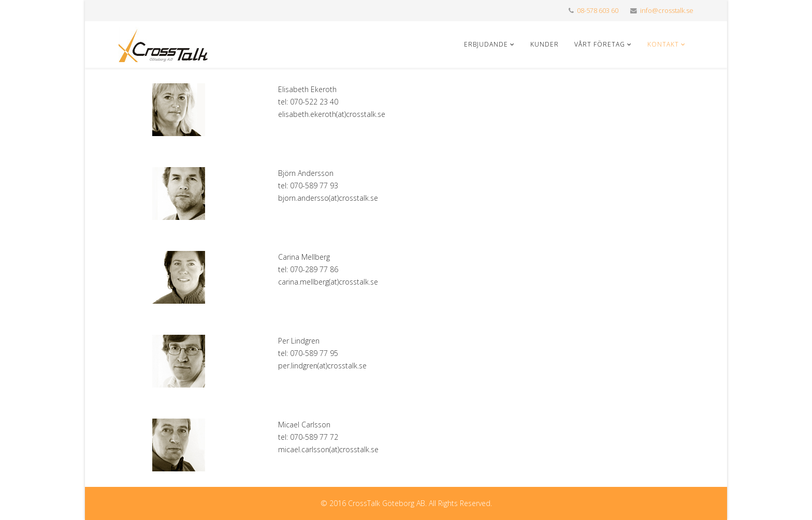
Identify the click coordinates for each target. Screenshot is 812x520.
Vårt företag (600, 44)
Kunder (545, 44)
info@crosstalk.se (667, 11)
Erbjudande (486, 44)
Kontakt (663, 44)
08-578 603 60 (598, 11)
